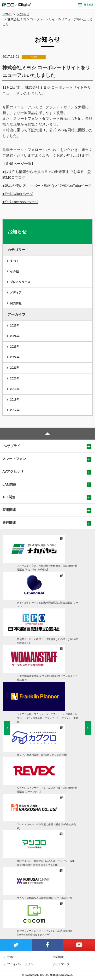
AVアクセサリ (13, 471)
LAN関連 (9, 484)
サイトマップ (61, 964)
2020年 (15, 378)
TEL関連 (9, 497)
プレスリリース (20, 282)
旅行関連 (9, 523)
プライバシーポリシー (22, 964)
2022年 (15, 357)
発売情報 (16, 303)
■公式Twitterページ (18, 194)
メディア (16, 292)
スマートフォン (14, 459)
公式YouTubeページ (76, 186)
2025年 (15, 326)
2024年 (15, 336)
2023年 (15, 347)
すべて (14, 261)
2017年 (15, 410)
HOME (7, 14)
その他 (14, 271)
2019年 (15, 389)
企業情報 (58, 957)
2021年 (15, 368)
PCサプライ (11, 446)
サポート (13, 957)
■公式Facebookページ (20, 202)
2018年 (15, 400)
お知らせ (23, 14)
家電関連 (9, 510)
